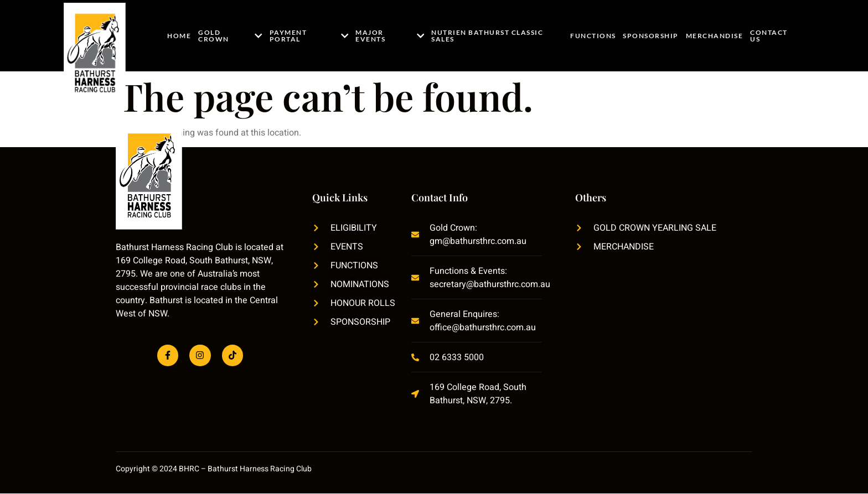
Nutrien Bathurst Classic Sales (487, 36)
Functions (594, 36)
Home (179, 36)
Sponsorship (651, 36)
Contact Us (768, 36)
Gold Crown (230, 36)
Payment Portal (308, 36)
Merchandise (715, 36)
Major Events (390, 36)
